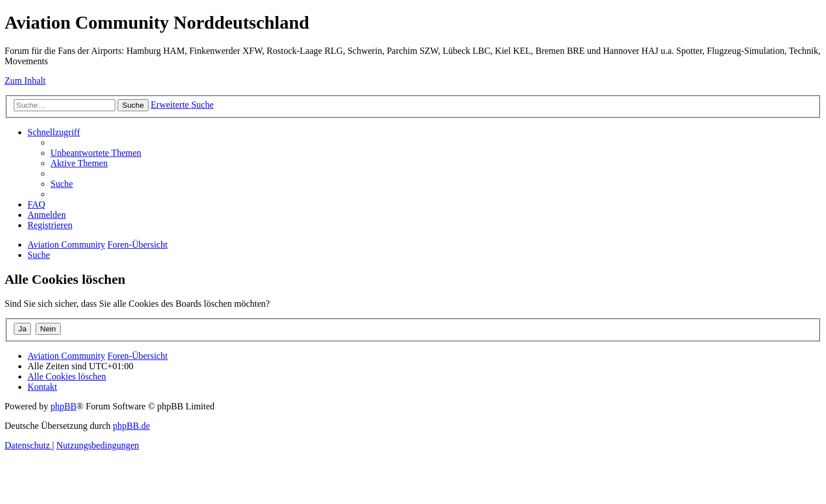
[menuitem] (96, 153)
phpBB (63, 406)
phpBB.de (131, 426)
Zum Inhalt (25, 81)
